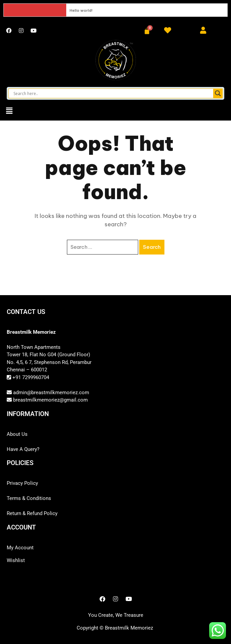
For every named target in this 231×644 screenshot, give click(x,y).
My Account (20, 548)
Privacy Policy (22, 483)
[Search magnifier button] (218, 93)
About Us (17, 434)
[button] (9, 111)
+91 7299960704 (30, 377)
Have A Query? (23, 449)
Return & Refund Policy (32, 513)
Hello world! (81, 10)
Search (152, 247)
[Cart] (147, 31)
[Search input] (112, 93)
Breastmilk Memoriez (129, 628)
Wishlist (16, 560)
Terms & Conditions (29, 498)
